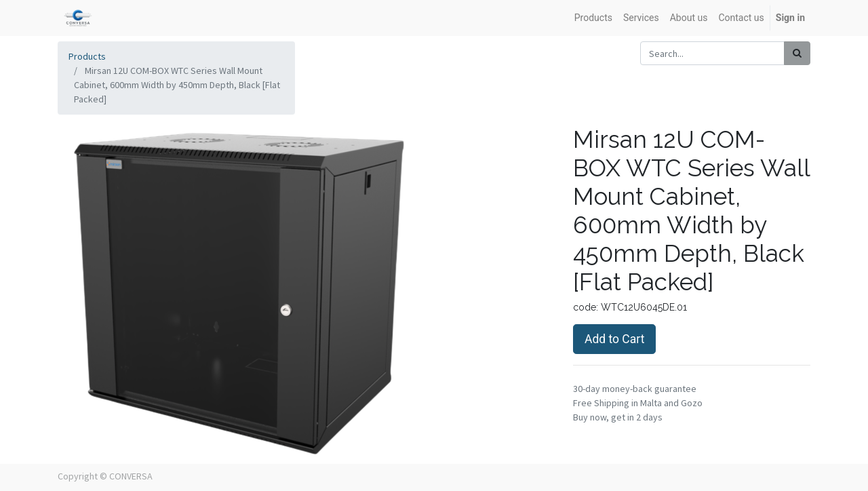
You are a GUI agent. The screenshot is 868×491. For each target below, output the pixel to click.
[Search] (797, 53)
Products (87, 56)
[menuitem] (593, 18)
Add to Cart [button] (614, 339)
